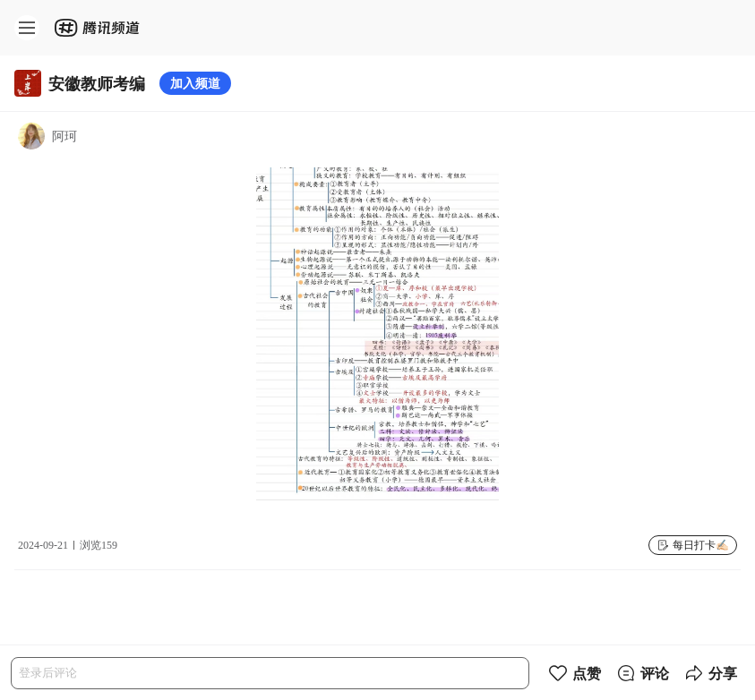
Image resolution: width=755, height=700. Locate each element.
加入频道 (195, 83)
